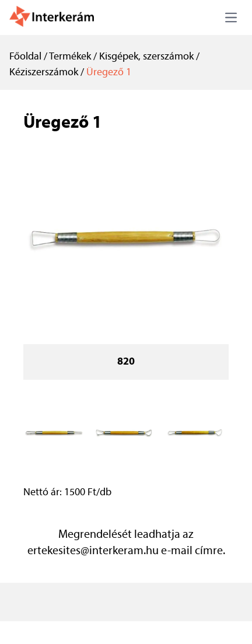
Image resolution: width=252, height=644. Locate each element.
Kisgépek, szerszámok (146, 57)
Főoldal (25, 57)
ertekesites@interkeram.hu (93, 551)
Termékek (70, 57)
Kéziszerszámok (44, 73)
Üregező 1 (109, 73)
